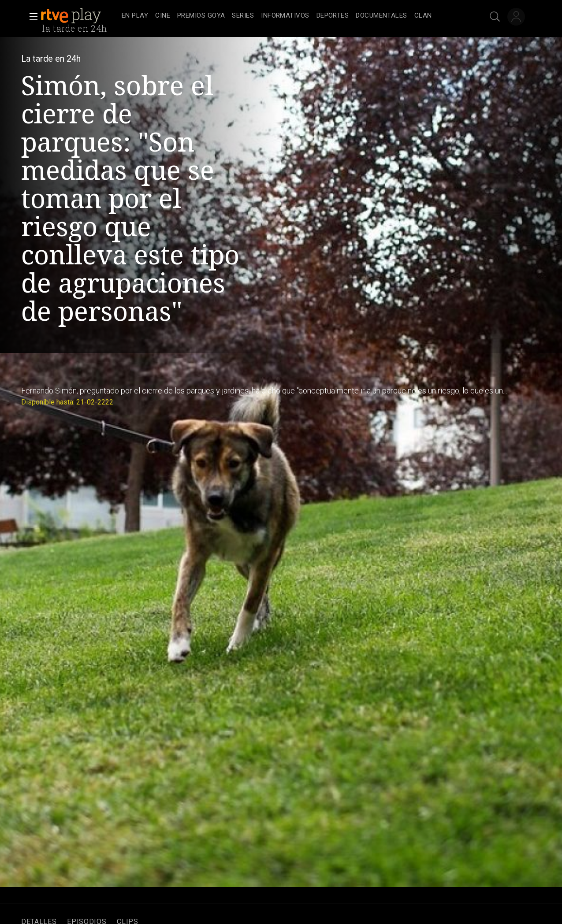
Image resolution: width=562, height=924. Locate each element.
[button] (31, 17)
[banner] (79, 16)
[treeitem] (135, 16)
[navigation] (291, 16)
